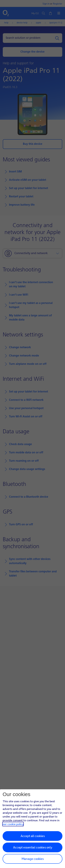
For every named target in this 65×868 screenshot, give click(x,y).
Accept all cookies (33, 836)
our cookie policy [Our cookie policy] (13, 824)
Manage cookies (32, 859)
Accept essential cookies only (32, 847)
